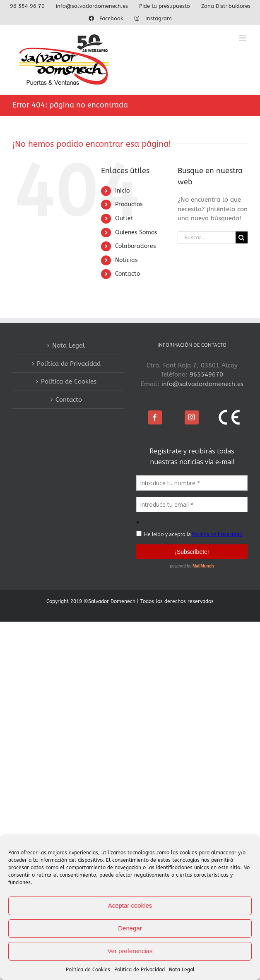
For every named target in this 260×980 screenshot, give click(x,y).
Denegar (130, 928)
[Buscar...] (207, 237)
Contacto (128, 274)
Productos (129, 204)
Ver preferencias (130, 951)
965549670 (206, 374)
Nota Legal (182, 970)
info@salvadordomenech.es (202, 384)
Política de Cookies (88, 970)
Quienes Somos (136, 232)
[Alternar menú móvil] (243, 38)
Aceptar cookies (130, 905)
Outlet (124, 218)
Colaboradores (136, 246)
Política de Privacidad (140, 970)
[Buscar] (242, 237)
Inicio (122, 191)
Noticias (126, 260)
